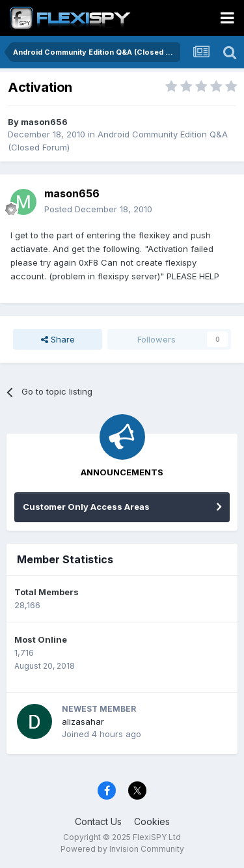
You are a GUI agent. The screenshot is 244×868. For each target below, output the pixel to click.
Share (58, 339)
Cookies (152, 821)
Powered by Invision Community (122, 849)
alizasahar (83, 721)
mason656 (44, 122)
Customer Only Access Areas (86, 507)
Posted (98, 209)
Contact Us (98, 821)
